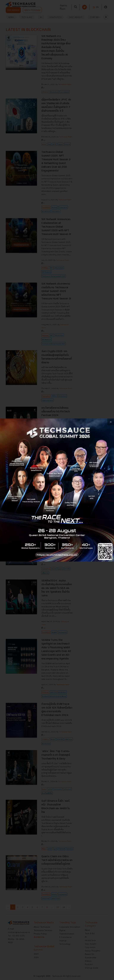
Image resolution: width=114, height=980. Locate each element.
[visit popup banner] (57, 490)
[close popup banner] (111, 422)
